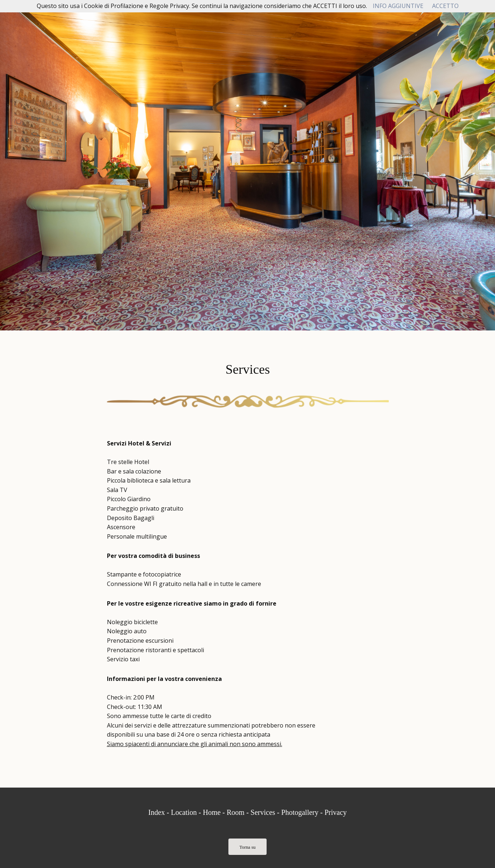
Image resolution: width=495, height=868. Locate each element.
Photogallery (300, 812)
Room (235, 812)
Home (212, 812)
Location (184, 812)
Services (263, 812)
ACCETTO (445, 6)
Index (157, 812)
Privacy (336, 812)
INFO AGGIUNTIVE (398, 6)
